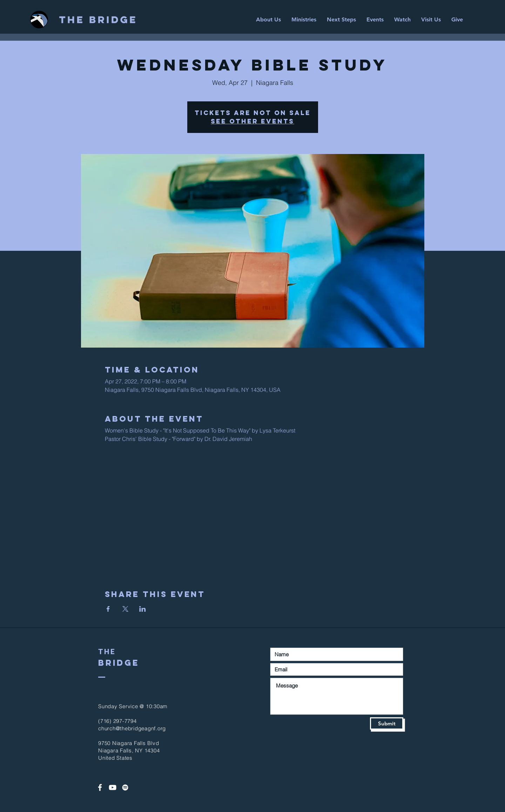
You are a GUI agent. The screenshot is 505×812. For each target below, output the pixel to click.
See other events (252, 121)
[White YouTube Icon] (113, 787)
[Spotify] (125, 787)
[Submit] (387, 723)
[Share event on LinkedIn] (143, 609)
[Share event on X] (125, 609)
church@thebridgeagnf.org (132, 728)
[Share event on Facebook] (108, 609)
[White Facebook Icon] (100, 787)
